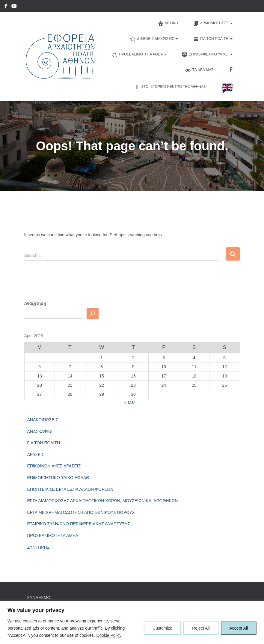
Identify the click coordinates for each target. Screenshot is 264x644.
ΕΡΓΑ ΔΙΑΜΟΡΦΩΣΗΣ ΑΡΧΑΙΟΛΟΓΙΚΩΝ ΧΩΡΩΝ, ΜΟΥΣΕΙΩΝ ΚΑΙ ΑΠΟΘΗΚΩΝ (103, 501)
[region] (132, 623)
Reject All (201, 628)
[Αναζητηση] (93, 314)
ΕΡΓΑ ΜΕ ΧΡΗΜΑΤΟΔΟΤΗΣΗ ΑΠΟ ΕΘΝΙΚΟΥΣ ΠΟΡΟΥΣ (81, 512)
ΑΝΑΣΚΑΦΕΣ (40, 431)
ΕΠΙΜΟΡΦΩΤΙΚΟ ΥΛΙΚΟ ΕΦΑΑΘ (58, 478)
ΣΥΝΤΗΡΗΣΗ (40, 547)
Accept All (239, 628)
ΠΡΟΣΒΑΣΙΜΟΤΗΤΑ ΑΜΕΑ (53, 535)
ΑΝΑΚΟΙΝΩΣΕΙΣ (43, 420)
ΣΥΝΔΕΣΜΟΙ (40, 598)
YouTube (14, 7)
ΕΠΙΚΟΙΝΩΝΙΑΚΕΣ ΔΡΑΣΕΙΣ (54, 466)
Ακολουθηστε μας (231, 70)
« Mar (130, 402)
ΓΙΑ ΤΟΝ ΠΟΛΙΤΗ (44, 443)
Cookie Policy (109, 635)
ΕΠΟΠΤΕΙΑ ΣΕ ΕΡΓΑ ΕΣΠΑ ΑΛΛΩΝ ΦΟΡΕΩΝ (70, 489)
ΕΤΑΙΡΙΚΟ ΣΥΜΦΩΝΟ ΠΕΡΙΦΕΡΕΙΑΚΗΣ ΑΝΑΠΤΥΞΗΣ (79, 524)
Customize (162, 628)
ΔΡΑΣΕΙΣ (36, 455)
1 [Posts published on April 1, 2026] (102, 358)
